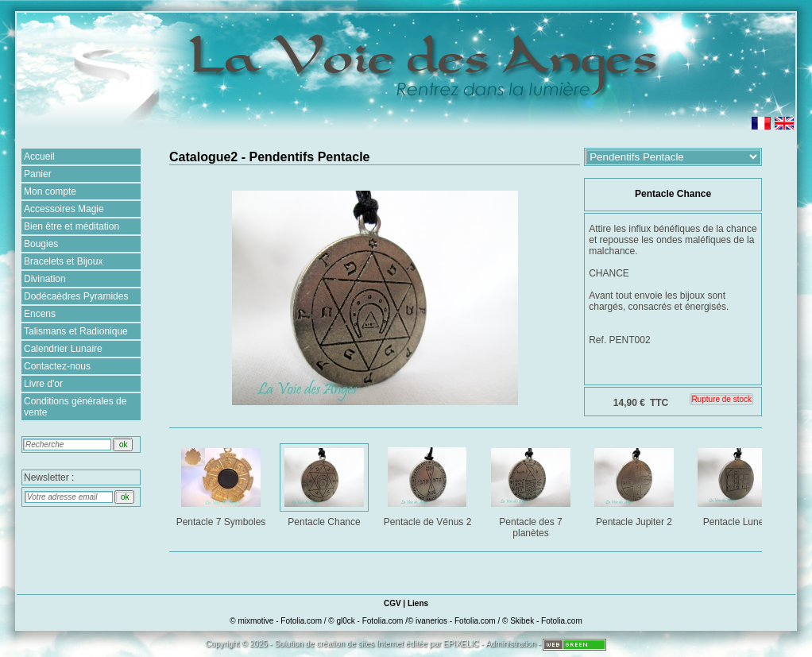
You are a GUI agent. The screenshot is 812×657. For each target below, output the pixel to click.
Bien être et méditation (72, 226)
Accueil (39, 157)
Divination (45, 279)
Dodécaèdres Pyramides (76, 296)
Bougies (41, 244)
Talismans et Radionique (76, 331)
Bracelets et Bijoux (63, 261)
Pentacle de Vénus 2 (429, 484)
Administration (510, 644)
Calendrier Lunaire (63, 349)
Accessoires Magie (64, 209)
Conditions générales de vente (75, 407)
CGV (392, 603)
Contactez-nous (57, 366)
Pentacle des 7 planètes (532, 490)
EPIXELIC (461, 644)
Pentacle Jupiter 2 (635, 484)
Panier (38, 174)
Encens (40, 314)
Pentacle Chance (325, 484)
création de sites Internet (360, 644)
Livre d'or (43, 384)
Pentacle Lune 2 (739, 484)
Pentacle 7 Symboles (222, 484)
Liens (418, 603)
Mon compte (50, 191)
